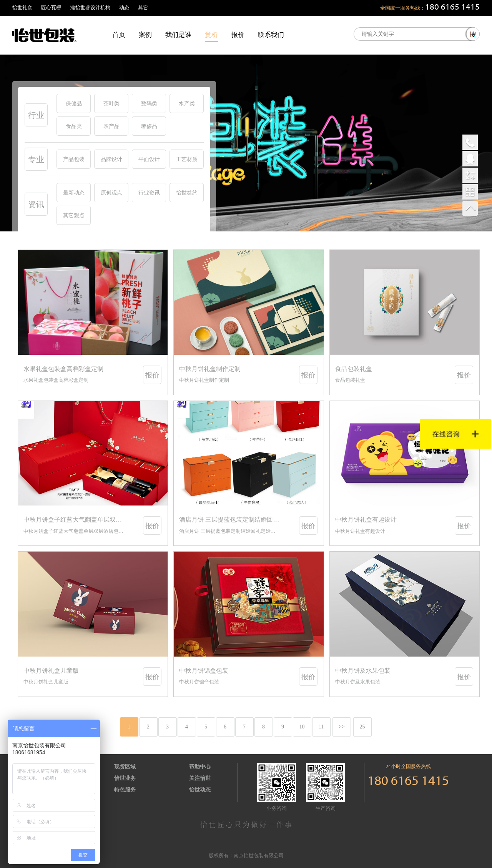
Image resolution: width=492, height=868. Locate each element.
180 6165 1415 (452, 7)
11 (321, 727)
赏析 (211, 35)
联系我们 (271, 35)
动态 (124, 7)
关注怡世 (200, 778)
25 (362, 727)
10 (302, 727)
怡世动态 (200, 790)
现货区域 (125, 767)
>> (342, 727)
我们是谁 (178, 35)
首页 (119, 35)
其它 (143, 7)
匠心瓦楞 (51, 7)
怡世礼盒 (22, 7)
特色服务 (125, 790)
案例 (145, 35)
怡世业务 (125, 778)
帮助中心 (200, 767)
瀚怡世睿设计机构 (90, 7)
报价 (238, 35)
